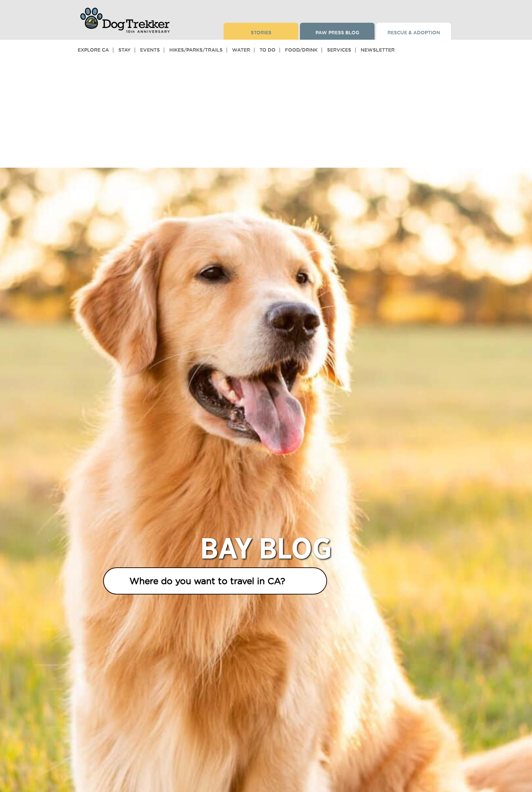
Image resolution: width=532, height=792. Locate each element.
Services (339, 50)
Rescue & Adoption (414, 33)
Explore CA (93, 50)
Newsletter (378, 50)
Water (241, 50)
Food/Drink (301, 50)
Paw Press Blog (337, 33)
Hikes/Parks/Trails (196, 50)
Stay (125, 50)
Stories (261, 33)
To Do (268, 50)
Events (150, 50)
